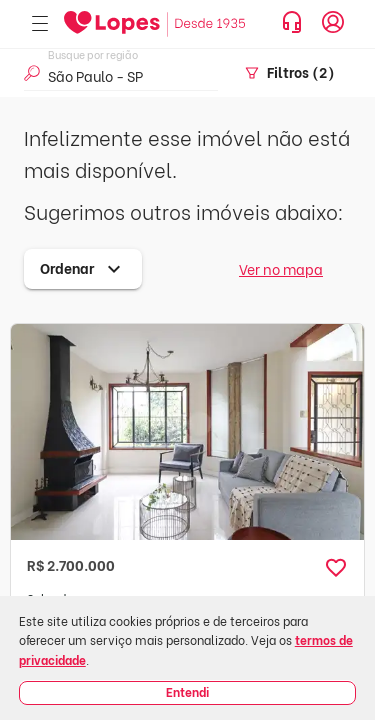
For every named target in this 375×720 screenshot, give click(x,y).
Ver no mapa (281, 268)
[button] (336, 568)
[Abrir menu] (40, 24)
